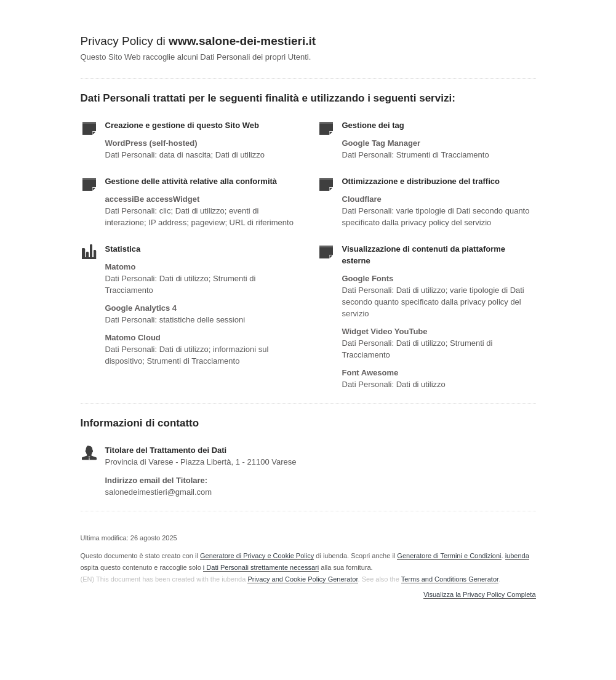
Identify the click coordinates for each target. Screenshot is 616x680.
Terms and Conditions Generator (450, 579)
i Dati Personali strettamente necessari (261, 567)
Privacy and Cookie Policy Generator (302, 579)
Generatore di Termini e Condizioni (449, 556)
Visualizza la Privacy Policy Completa (480, 595)
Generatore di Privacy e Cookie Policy (257, 556)
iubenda (517, 556)
